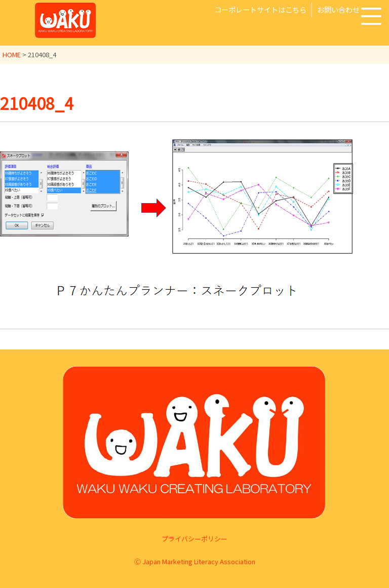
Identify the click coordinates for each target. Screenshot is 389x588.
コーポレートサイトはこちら (260, 9)
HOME (12, 54)
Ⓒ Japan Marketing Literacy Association (195, 561)
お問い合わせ (338, 9)
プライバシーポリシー (194, 539)
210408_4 (37, 103)
